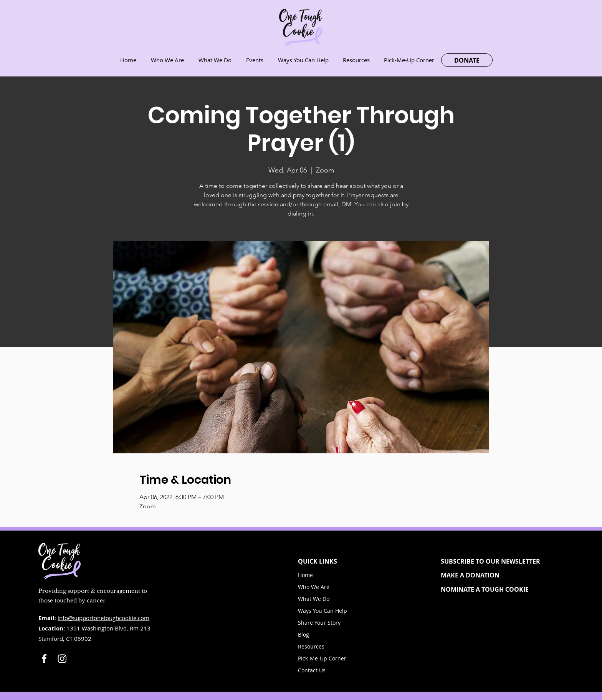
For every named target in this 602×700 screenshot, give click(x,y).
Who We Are (314, 587)
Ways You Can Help (322, 611)
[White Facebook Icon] (44, 659)
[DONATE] (467, 60)
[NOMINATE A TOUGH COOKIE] (497, 589)
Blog (303, 634)
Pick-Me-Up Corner (322, 658)
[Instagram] (62, 659)
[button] (497, 561)
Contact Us (312, 670)
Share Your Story (319, 623)
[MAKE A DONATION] (497, 575)
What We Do (314, 599)
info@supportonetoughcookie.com (103, 618)
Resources (311, 646)
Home (305, 575)
